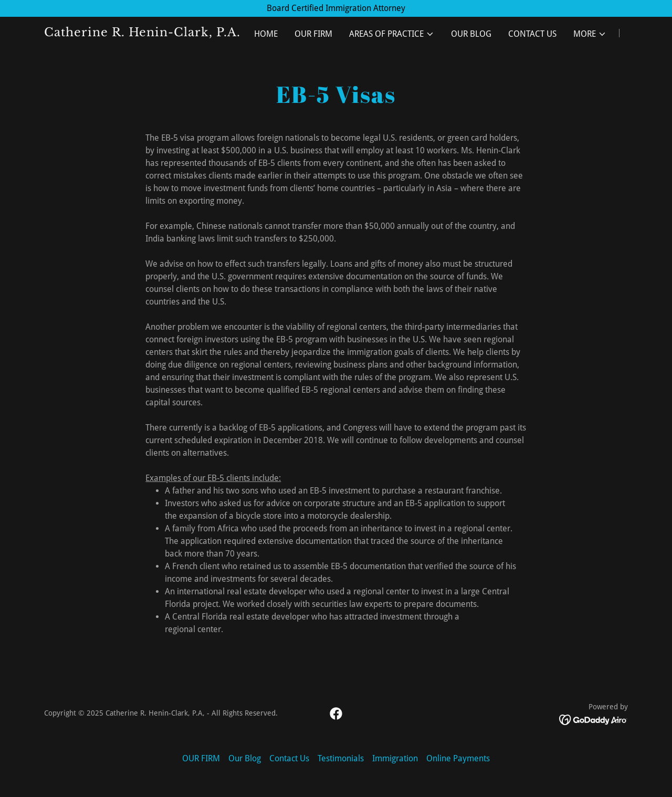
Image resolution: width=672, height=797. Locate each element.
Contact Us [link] (532, 34)
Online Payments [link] (458, 758)
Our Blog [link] (471, 34)
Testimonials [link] (341, 758)
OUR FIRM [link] (313, 34)
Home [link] (266, 34)
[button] (392, 34)
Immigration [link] (395, 758)
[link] (146, 33)
